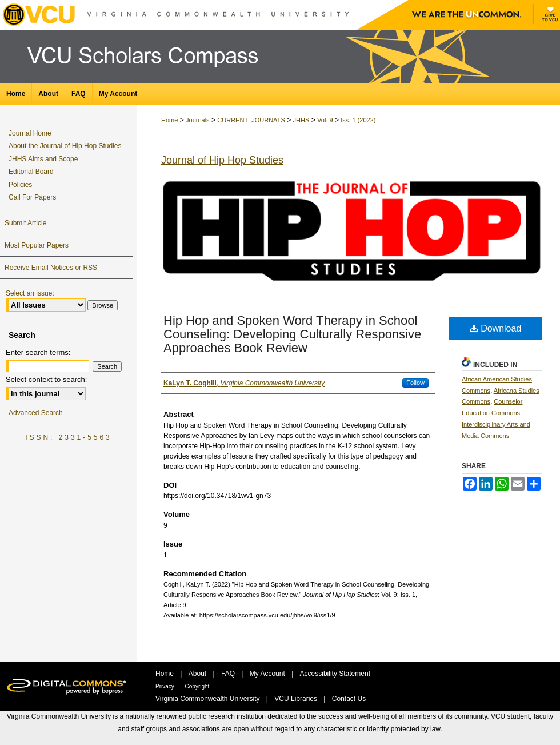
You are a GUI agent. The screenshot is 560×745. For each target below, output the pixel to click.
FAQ (229, 674)
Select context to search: (46, 379)
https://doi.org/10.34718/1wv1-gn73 (217, 496)
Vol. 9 (325, 120)
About (199, 674)
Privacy (166, 686)
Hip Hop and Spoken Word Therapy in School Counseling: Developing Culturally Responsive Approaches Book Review (292, 334)
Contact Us (349, 699)
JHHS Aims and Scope (43, 159)
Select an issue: (30, 293)
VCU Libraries (297, 699)
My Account (268, 674)
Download (496, 328)
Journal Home (30, 133)
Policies (20, 185)
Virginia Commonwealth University (209, 699)
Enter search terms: (38, 352)
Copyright (197, 686)
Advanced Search (36, 413)
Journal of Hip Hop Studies (222, 160)
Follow (415, 383)
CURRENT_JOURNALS (251, 120)
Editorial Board (31, 172)
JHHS (301, 120)
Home (169, 120)
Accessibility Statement (335, 674)
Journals (198, 120)
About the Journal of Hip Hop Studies (65, 146)
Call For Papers (32, 197)
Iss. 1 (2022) (358, 120)
